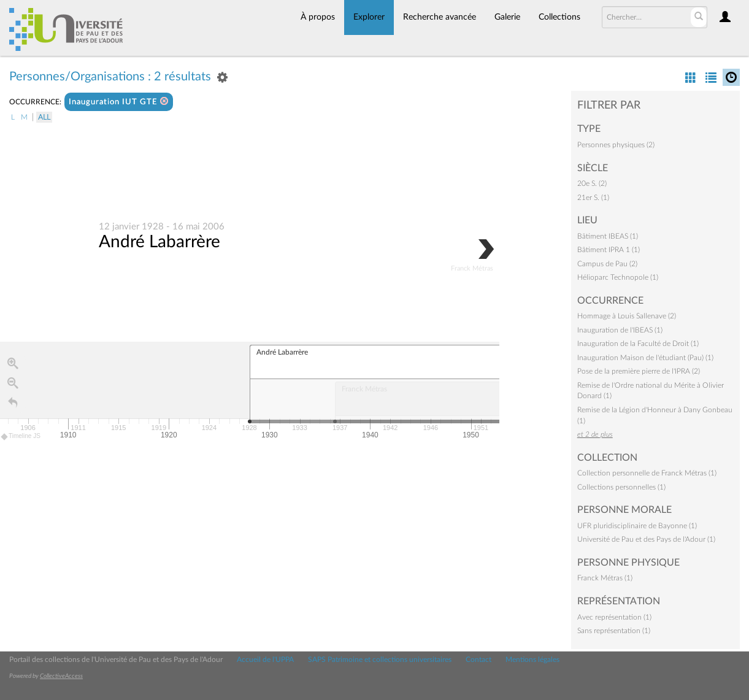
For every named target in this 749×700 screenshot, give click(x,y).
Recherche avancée (440, 17)
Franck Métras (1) (605, 578)
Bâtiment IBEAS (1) (608, 236)
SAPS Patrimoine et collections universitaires (380, 660)
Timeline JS (21, 437)
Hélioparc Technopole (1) (618, 277)
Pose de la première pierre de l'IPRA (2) (639, 371)
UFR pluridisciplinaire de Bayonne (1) (637, 526)
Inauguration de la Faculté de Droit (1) (638, 344)
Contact (478, 660)
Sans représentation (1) (614, 631)
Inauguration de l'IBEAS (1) (620, 330)
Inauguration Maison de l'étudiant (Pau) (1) (645, 358)
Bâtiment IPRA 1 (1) (609, 250)
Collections (559, 17)
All (44, 117)
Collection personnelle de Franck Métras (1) (647, 473)
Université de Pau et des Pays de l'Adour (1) (646, 539)
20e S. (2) (592, 183)
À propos (318, 17)
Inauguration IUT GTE (119, 102)
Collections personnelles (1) (621, 487)
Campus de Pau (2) (607, 264)
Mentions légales (532, 660)
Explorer (369, 17)
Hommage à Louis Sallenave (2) (627, 316)
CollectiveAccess (61, 676)
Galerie (507, 17)
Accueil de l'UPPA (265, 660)
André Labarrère (159, 242)
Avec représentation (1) (614, 617)
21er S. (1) (593, 198)
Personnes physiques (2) (616, 145)
